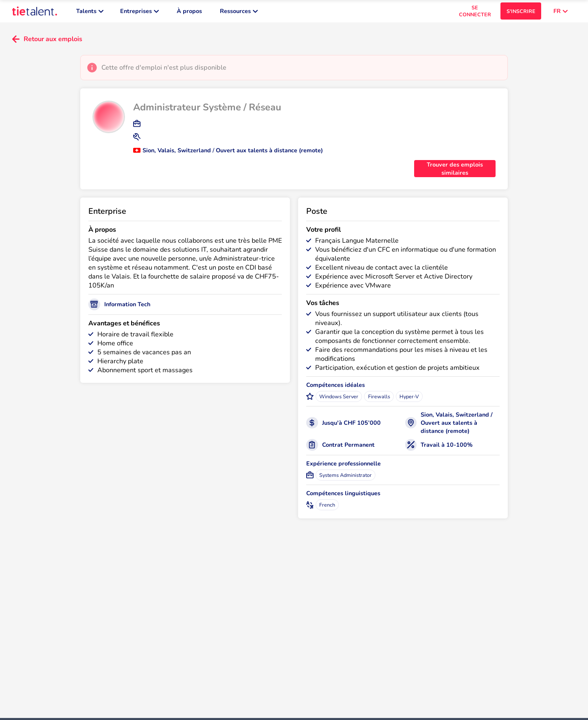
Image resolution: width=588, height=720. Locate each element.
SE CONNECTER (475, 12)
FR (561, 12)
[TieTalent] (35, 12)
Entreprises (139, 12)
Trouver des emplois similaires (455, 171)
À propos (189, 12)
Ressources (239, 12)
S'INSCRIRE (521, 12)
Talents (90, 12)
